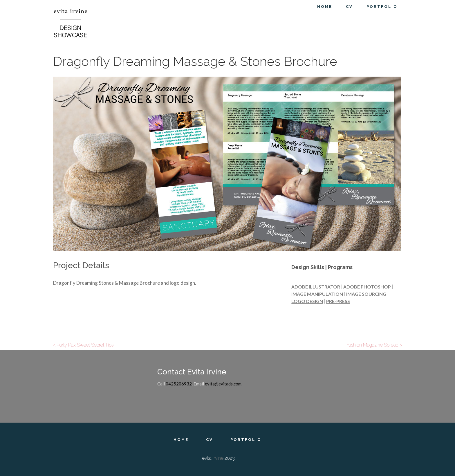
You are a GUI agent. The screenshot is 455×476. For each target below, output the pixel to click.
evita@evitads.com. (224, 384)
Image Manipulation (317, 294)
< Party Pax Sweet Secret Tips (83, 345)
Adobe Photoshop (367, 287)
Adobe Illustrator (316, 287)
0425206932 (178, 384)
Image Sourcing (366, 294)
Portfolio (246, 440)
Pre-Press (338, 301)
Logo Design (307, 301)
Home (181, 440)
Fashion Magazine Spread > (374, 345)
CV (210, 440)
